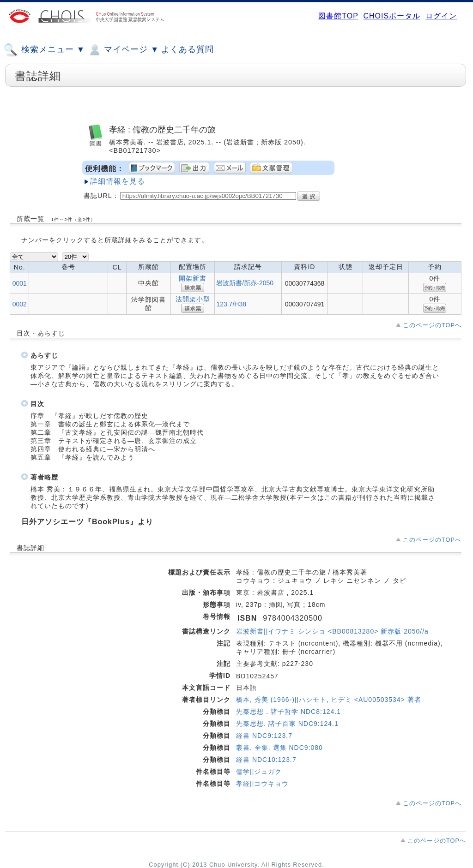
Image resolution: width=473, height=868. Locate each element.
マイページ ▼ (123, 50)
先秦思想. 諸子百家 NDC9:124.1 (287, 724)
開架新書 (193, 278)
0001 (20, 283)
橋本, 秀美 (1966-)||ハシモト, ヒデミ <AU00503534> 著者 (329, 700)
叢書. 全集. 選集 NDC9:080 (279, 748)
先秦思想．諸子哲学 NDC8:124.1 (288, 712)
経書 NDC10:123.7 (266, 760)
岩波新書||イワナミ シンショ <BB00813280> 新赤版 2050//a (332, 631)
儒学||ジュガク (259, 772)
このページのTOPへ (432, 325)
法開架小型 (193, 299)
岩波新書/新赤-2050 (245, 283)
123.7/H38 (231, 304)
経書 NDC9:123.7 (264, 736)
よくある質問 (188, 49)
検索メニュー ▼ (44, 50)
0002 (20, 304)
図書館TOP (338, 16)
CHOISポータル (392, 16)
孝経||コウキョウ (262, 784)
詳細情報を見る (118, 181)
